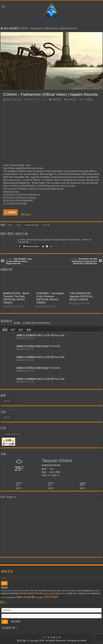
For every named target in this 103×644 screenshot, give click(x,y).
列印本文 (26, 215)
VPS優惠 (68, 593)
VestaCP (26, 591)
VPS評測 (42, 591)
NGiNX (75, 593)
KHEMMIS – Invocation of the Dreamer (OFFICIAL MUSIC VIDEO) (50, 298)
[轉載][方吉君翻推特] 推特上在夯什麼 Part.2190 (41, 335)
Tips (63, 591)
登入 (30, 323)
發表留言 (72, 100)
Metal (10, 225)
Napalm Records (32, 225)
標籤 (29, 330)
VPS (67, 591)
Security (95, 591)
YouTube (46, 225)
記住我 (16, 622)
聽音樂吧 (14, 28)
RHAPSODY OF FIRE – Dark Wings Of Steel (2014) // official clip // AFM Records (84, 261)
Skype (72, 591)
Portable (78, 591)
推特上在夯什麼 (25, 597)
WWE (89, 593)
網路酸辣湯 (96, 593)
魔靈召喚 (82, 593)
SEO (62, 593)
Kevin (83, 641)
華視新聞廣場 (14, 593)
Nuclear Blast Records (31, 593)
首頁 (4, 28)
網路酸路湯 (87, 591)
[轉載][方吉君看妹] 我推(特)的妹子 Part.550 (38, 346)
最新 (5, 330)
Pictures (4, 591)
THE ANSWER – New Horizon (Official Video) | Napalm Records (19, 261)
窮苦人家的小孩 (14, 100)
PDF (36, 591)
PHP (32, 591)
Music (19, 225)
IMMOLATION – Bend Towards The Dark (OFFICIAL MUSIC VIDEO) (16, 298)
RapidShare (11, 597)
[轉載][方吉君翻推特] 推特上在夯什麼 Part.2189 (41, 357)
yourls (3, 597)
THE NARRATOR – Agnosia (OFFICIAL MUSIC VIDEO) (81, 296)
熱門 (13, 330)
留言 (21, 330)
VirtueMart (39, 597)
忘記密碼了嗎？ (9, 628)
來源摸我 (10, 212)
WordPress (18, 591)
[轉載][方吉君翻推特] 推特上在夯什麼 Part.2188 (41, 379)
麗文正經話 (56, 593)
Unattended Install (54, 591)
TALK (10, 591)
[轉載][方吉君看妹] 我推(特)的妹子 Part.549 (38, 368)
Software (47, 593)
